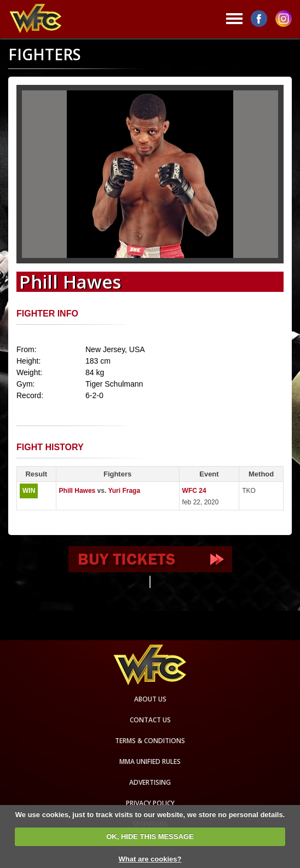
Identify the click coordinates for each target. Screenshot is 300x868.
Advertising (150, 782)
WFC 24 (194, 491)
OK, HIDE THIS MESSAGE (150, 837)
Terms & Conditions (150, 741)
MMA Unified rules (150, 761)
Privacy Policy (150, 803)
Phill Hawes (77, 491)
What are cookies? (150, 859)
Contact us (150, 720)
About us (150, 699)
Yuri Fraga (124, 491)
